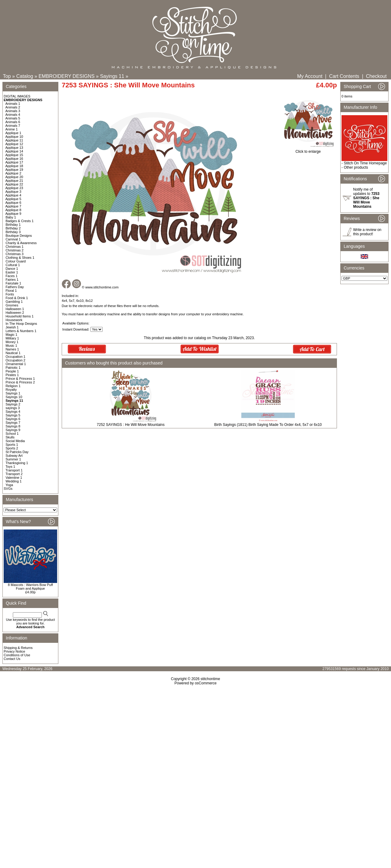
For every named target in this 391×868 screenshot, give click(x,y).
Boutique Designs (19, 236)
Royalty (11, 390)
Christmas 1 (15, 247)
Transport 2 (14, 474)
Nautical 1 (13, 353)
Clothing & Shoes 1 (20, 258)
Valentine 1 (14, 478)
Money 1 (12, 342)
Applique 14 (14, 151)
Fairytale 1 (13, 283)
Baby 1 (11, 217)
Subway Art (14, 456)
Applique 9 (13, 214)
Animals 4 (13, 115)
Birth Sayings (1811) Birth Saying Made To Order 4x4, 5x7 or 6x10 (268, 425)
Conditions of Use (17, 655)
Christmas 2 (15, 250)
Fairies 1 (12, 280)
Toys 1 (10, 467)
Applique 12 (14, 144)
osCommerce (206, 683)
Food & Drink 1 (17, 298)
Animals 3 (13, 111)
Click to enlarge (308, 150)
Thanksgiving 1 (17, 463)
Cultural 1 (13, 265)
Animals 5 (13, 118)
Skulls (10, 437)
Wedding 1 (13, 481)
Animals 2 (13, 107)
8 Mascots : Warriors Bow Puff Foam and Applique (30, 587)
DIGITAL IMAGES (17, 96)
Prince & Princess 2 (20, 382)
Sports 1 (12, 445)
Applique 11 (14, 140)
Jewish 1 (12, 327)
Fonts (10, 294)
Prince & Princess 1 (20, 379)
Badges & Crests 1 (20, 221)
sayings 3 (13, 408)
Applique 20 (14, 177)
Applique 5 (13, 199)
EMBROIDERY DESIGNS (66, 76)
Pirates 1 (12, 375)
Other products (356, 167)
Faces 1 (11, 276)
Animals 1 (13, 104)
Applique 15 (14, 155)
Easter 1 (12, 272)
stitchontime (210, 679)
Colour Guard (16, 261)
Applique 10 (14, 137)
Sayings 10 (14, 397)
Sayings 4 (13, 412)
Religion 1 (13, 386)
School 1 (12, 434)
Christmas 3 (15, 254)
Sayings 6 (13, 419)
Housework (14, 320)
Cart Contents (344, 76)
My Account (310, 76)
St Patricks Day (17, 452)
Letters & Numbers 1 (21, 331)
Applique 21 (14, 181)
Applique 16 (14, 159)
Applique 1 (13, 133)
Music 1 (11, 346)
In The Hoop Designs (21, 324)
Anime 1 (12, 129)
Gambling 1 (14, 302)
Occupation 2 (15, 360)
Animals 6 (13, 122)
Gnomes (12, 305)
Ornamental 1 (16, 364)
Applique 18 (14, 166)
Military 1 (12, 338)
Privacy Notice (14, 651)
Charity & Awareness (21, 243)
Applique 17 (14, 162)
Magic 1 (11, 335)
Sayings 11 (112, 76)
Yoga (9, 485)
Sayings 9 (13, 430)
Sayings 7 (13, 423)
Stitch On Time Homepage (365, 163)
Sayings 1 (13, 393)
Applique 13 (14, 148)
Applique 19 (14, 170)
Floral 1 (11, 291)
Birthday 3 (13, 232)
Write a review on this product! (367, 232)
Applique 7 (13, 206)
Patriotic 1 (13, 368)
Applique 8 (13, 210)
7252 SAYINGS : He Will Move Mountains (131, 425)
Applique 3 (13, 192)
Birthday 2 (13, 228)
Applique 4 (13, 195)
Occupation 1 (15, 357)
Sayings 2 (13, 404)
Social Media (15, 441)
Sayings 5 (13, 415)
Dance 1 (12, 269)
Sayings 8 (13, 426)
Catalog (25, 76)
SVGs (8, 489)
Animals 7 (13, 126)
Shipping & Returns (18, 648)
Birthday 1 (13, 225)
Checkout (376, 76)
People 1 (12, 371)
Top (7, 76)
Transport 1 (14, 470)
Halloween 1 (15, 309)
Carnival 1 (13, 239)
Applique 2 (13, 173)
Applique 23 (14, 188)
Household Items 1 (20, 316)
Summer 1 (13, 459)
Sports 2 (12, 448)
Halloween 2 (15, 313)
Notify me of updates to (366, 198)
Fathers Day (15, 287)
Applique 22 (14, 184)
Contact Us (12, 659)
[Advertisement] (195, 738)
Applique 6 (13, 203)
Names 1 (12, 349)
